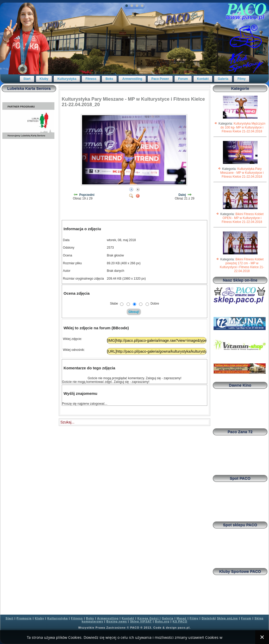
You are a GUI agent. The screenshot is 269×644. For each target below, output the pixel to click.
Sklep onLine (227, 618)
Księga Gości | (149, 618)
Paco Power (160, 79)
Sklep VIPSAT (141, 621)
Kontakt (203, 79)
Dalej (182, 195)
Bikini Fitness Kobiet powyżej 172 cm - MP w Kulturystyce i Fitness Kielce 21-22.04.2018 (242, 265)
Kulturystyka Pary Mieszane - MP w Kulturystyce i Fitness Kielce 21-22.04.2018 (242, 173)
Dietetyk (208, 618)
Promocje (24, 618)
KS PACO (180, 621)
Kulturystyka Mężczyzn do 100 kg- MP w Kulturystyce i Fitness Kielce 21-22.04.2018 (243, 127)
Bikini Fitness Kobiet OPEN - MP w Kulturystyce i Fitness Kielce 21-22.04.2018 (243, 218)
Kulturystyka (67, 79)
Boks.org (162, 621)
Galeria (223, 79)
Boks (109, 79)
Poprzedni (87, 195)
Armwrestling (132, 79)
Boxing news (117, 621)
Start (27, 79)
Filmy (242, 79)
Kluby (44, 79)
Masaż (182, 618)
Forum (183, 79)
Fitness (91, 79)
